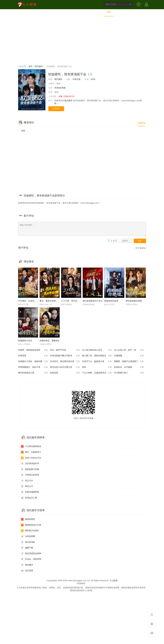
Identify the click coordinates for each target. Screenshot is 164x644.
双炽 (97, 367)
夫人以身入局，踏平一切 (129, 350)
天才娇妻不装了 (129, 373)
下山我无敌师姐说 (31, 446)
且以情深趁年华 (30, 464)
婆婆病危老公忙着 (31, 525)
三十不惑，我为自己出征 (72, 301)
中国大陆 (76, 79)
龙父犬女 (27, 481)
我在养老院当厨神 (31, 554)
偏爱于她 (27, 548)
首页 (44, 12)
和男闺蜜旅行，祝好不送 (33, 367)
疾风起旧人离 (29, 498)
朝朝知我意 (28, 519)
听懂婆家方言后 (25, 341)
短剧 (109, 12)
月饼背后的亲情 (30, 475)
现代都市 (39, 66)
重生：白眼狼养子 (31, 452)
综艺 (76, 12)
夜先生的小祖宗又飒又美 (65, 367)
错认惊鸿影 (28, 542)
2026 (93, 79)
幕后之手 (27, 486)
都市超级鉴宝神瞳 (134, 301)
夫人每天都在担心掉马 (97, 350)
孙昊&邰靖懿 (60, 88)
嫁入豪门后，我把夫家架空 (97, 356)
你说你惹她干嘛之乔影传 (65, 356)
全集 (23, 131)
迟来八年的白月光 (31, 458)
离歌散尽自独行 (30, 531)
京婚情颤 (129, 356)
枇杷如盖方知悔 (30, 469)
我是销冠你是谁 (111, 301)
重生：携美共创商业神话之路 (53, 301)
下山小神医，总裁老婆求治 (97, 373)
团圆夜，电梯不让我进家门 (129, 361)
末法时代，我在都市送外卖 (65, 361)
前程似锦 (65, 373)
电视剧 (65, 12)
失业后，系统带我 (31, 559)
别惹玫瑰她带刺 (30, 492)
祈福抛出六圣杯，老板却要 (33, 361)
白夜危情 (33, 356)
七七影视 (114, 580)
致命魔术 (27, 565)
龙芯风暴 (27, 571)
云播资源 (141, 123)
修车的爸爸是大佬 (33, 373)
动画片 (98, 12)
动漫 (86, 12)
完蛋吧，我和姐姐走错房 (33, 350)
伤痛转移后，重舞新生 (50, 341)
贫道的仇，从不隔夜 (129, 367)
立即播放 (56, 109)
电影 (54, 12)
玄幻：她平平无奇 (65, 350)
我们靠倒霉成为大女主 (93, 301)
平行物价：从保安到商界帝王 (31, 301)
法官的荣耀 (28, 536)
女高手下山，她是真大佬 (97, 361)
